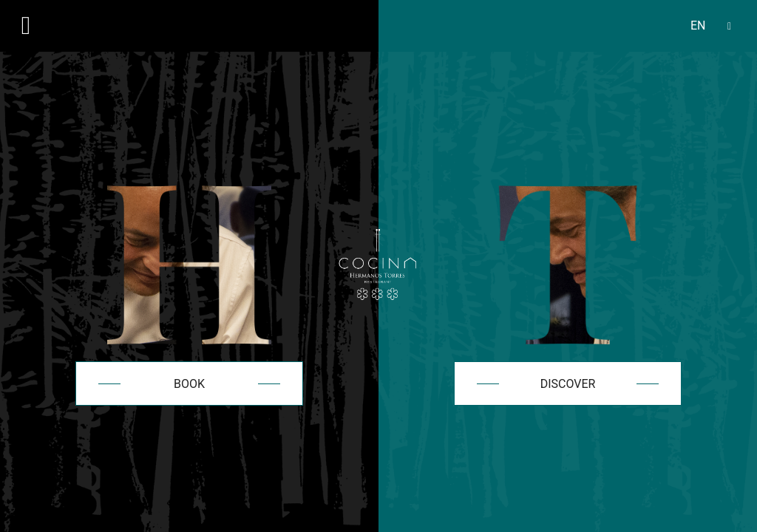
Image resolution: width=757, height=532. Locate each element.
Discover (568, 384)
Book (189, 384)
